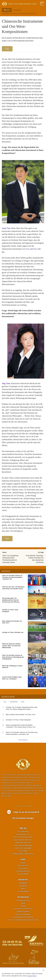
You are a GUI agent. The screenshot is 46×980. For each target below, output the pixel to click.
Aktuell (23, 863)
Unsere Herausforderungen (23, 845)
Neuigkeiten (17, 10)
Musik (23, 903)
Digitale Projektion (23, 911)
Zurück (6, 10)
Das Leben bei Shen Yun (23, 840)
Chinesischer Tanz (23, 900)
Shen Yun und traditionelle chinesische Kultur (23, 920)
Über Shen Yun (23, 865)
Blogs (23, 888)
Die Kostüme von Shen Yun (23, 909)
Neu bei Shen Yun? (23, 834)
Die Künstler (23, 851)
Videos (23, 859)
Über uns (23, 828)
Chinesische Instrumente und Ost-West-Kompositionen (19, 13)
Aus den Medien (23, 874)
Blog (23, 702)
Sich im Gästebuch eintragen (23, 818)
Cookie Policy (32, 976)
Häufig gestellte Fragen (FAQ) (23, 854)
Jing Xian (6, 383)
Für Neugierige (23, 897)
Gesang (23, 906)
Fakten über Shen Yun (23, 842)
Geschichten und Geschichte (23, 917)
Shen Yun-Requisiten (23, 914)
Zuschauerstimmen (23, 871)
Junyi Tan (6, 228)
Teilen (7, 49)
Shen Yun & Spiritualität (23, 848)
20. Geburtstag (23, 831)
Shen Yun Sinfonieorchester (23, 837)
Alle (5, 702)
